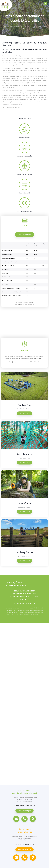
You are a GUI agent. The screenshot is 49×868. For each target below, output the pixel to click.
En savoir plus (25, 413)
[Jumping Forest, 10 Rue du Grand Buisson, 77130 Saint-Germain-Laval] (24, 654)
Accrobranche (19, 26)
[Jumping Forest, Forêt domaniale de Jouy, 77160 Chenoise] (24, 752)
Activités (10, 26)
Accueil (4, 26)
